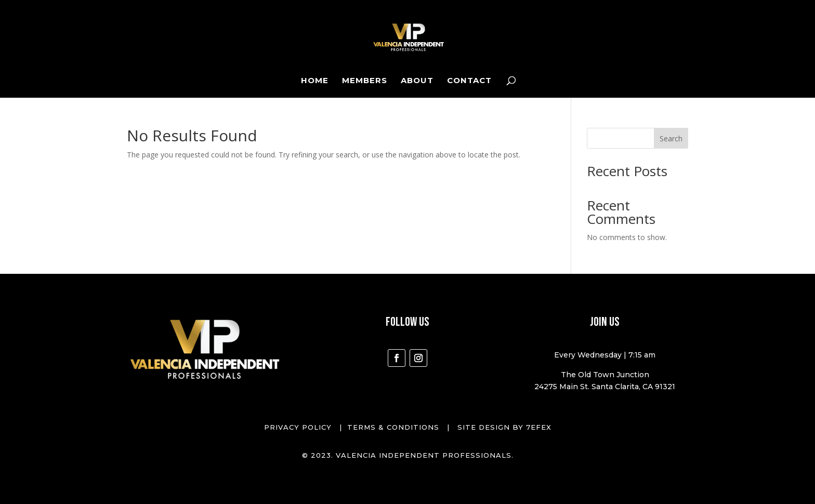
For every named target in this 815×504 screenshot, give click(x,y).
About (417, 81)
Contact (469, 81)
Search (671, 138)
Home (315, 81)
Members (365, 81)
